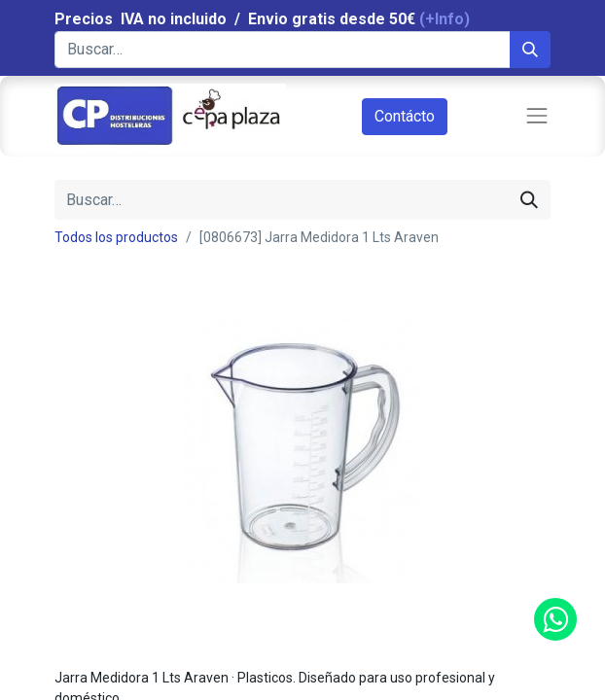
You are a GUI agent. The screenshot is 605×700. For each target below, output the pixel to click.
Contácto (405, 116)
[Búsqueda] (530, 50)
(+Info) (445, 19)
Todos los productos (116, 237)
